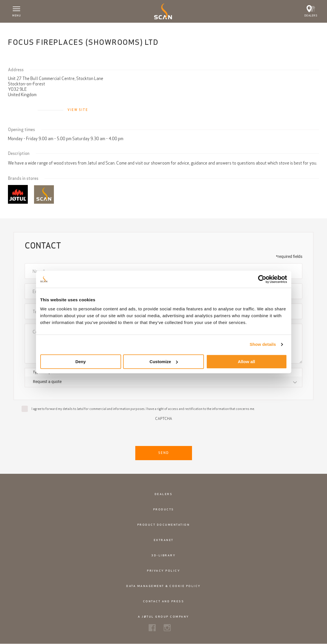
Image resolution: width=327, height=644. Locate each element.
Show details (263, 344)
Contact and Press (164, 601)
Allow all (247, 362)
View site (78, 110)
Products (164, 509)
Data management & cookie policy (163, 586)
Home (18, 29)
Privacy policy (163, 571)
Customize (164, 362)
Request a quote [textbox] (47, 382)
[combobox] (163, 382)
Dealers (164, 494)
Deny (81, 362)
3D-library (163, 555)
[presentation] (164, 432)
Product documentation (164, 525)
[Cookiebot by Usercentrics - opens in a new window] (262, 279)
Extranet (164, 540)
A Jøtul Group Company (163, 617)
